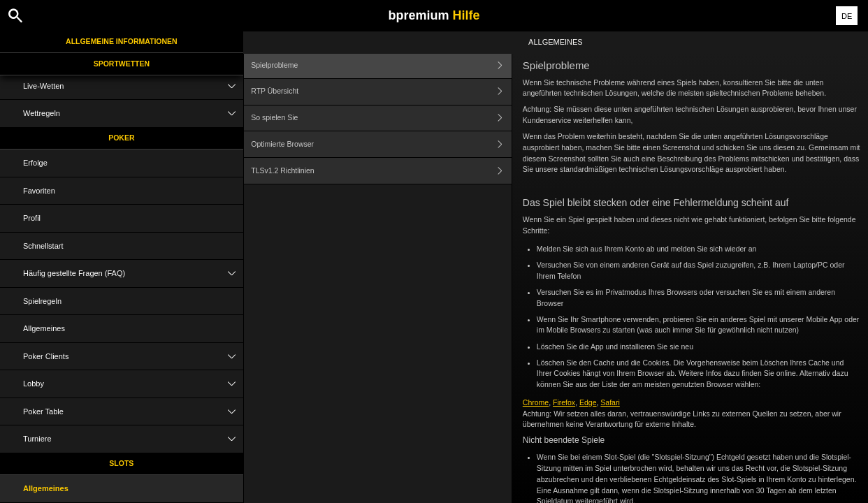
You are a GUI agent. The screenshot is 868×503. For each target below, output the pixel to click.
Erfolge (35, 163)
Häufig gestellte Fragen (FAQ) (133, 274)
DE (847, 16)
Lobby (133, 384)
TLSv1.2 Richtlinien (381, 171)
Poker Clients (133, 357)
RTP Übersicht (381, 92)
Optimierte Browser (381, 144)
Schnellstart (43, 246)
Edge (588, 402)
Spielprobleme (381, 65)
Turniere (133, 439)
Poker (121, 138)
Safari (610, 402)
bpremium (434, 15)
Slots (121, 463)
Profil (32, 218)
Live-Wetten (133, 86)
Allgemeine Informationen (122, 41)
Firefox (564, 402)
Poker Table (133, 412)
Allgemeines (44, 328)
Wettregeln (133, 114)
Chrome (536, 402)
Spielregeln (42, 301)
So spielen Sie (381, 118)
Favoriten (39, 191)
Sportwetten (122, 64)
